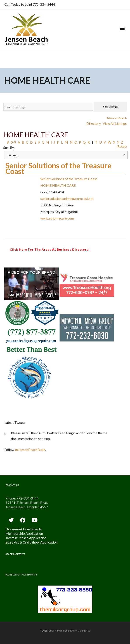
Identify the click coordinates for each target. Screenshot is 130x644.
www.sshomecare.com (57, 218)
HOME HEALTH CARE (58, 185)
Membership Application (24, 533)
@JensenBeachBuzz (30, 450)
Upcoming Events (15, 554)
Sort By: (9, 148)
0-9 (13, 142)
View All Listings (115, 123)
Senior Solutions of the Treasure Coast (59, 168)
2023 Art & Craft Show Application (32, 542)
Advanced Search (117, 118)
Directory (94, 123)
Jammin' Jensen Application (26, 538)
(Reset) (122, 147)
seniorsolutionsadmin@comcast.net (67, 198)
